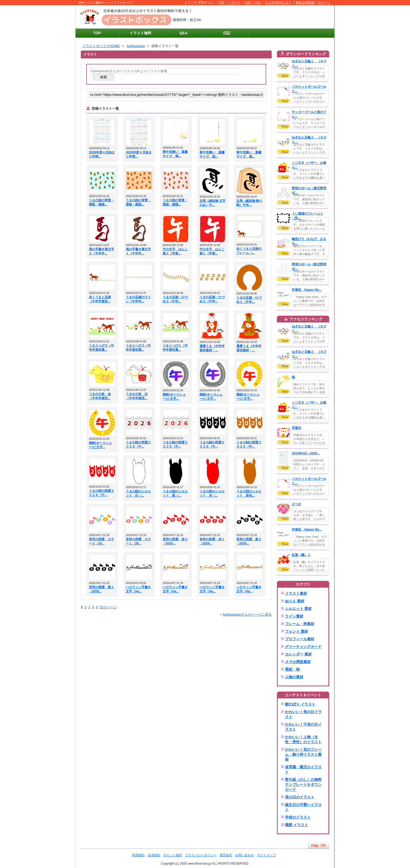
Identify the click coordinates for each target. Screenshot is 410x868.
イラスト (235, 3)
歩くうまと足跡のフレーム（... (249, 251)
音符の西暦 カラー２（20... (101, 541)
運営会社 (226, 855)
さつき (297, 504)
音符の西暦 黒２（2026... (249, 541)
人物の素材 (294, 677)
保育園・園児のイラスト (303, 769)
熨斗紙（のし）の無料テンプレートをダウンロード (303, 784)
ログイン (324, 3)
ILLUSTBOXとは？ (278, 3)
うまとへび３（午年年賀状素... (101, 348)
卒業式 (297, 428)
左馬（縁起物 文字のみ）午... (212, 203)
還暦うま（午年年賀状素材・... (212, 348)
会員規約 (154, 855)
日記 (258, 3)
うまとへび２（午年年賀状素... (138, 348)
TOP (221, 3)
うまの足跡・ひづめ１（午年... (249, 300)
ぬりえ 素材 (295, 601)
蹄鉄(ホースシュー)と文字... (174, 397)
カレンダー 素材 (298, 654)
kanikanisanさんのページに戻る (247, 614)
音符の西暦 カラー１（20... (138, 541)
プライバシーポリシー (201, 855)
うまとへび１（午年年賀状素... (175, 348)
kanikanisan (136, 46)
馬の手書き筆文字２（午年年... (101, 251)
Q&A (248, 3)
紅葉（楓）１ (301, 555)
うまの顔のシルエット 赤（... (212, 493)
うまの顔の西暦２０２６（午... (138, 444)
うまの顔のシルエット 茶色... (249, 493)
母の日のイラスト (300, 797)
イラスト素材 (296, 593)
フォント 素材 (297, 631)
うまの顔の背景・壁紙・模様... (101, 202)
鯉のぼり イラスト (300, 704)
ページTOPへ (318, 845)
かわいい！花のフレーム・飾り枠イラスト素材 (303, 754)
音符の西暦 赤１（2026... (212, 541)
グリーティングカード (303, 647)
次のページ (108, 607)
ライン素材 (294, 616)
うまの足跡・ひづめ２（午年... (212, 299)
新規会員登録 (305, 3)
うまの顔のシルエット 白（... (138, 493)
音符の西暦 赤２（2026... (175, 541)
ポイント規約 (173, 855)
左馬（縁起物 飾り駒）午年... (249, 203)
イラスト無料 (140, 33)
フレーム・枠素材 (300, 624)
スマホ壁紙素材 (298, 662)
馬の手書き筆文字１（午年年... (138, 251)
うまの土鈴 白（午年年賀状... (137, 396)
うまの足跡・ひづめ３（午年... (175, 299)
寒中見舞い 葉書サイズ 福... (175, 154)
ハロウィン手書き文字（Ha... (138, 589)
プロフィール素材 (300, 639)
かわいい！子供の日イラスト (303, 727)
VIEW (283, 76)
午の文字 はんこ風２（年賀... (175, 251)
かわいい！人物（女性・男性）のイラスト (303, 739)
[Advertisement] (271, 17)
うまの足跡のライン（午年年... (138, 299)
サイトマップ (266, 855)
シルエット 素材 (298, 609)
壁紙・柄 (292, 669)
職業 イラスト (297, 825)
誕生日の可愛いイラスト (303, 807)
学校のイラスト (298, 817)
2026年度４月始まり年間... (102, 154)
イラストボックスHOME (101, 46)
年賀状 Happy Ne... (307, 290)
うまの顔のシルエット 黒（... (175, 493)
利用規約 (138, 855)
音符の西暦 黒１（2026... (101, 589)
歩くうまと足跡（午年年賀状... (100, 299)
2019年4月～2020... (306, 453)
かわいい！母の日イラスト (303, 714)
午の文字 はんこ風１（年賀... (212, 251)
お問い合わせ (244, 855)
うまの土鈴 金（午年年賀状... (100, 396)
